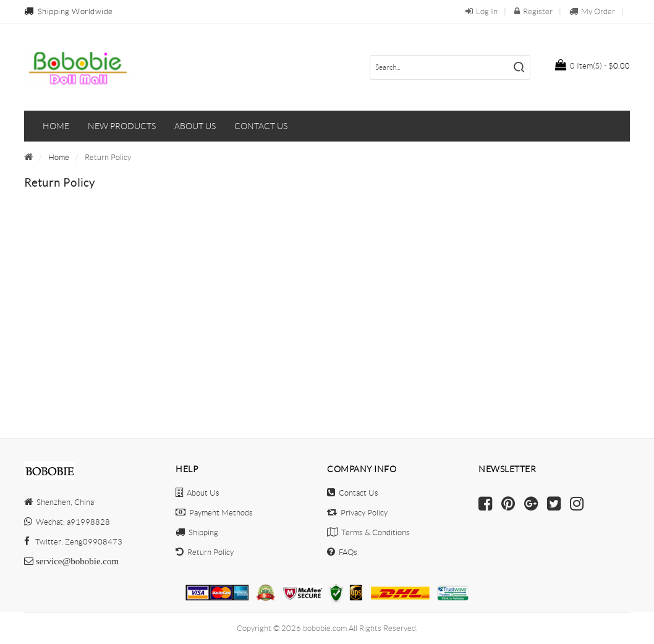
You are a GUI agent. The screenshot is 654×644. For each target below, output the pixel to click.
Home (56, 126)
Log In (482, 11)
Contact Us (353, 493)
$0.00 (592, 65)
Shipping (197, 532)
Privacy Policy (357, 513)
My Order (592, 11)
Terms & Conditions (368, 532)
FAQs (342, 552)
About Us (197, 493)
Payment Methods (214, 513)
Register (533, 11)
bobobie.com (325, 628)
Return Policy (205, 552)
